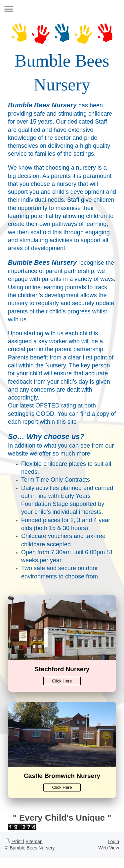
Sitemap (34, 841)
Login (113, 841)
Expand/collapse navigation (62, 9)
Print (14, 841)
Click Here (62, 681)
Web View (109, 848)
